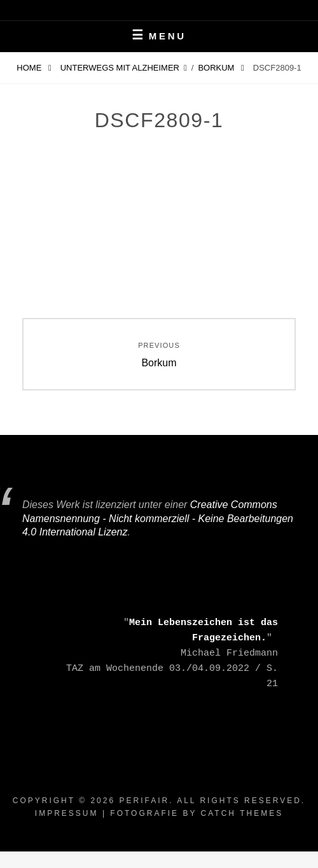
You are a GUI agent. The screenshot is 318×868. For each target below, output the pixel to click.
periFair (144, 801)
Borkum (217, 68)
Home (30, 68)
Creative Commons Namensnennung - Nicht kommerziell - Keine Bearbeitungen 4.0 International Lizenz (158, 518)
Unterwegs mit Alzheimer (120, 68)
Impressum (67, 813)
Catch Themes (242, 813)
